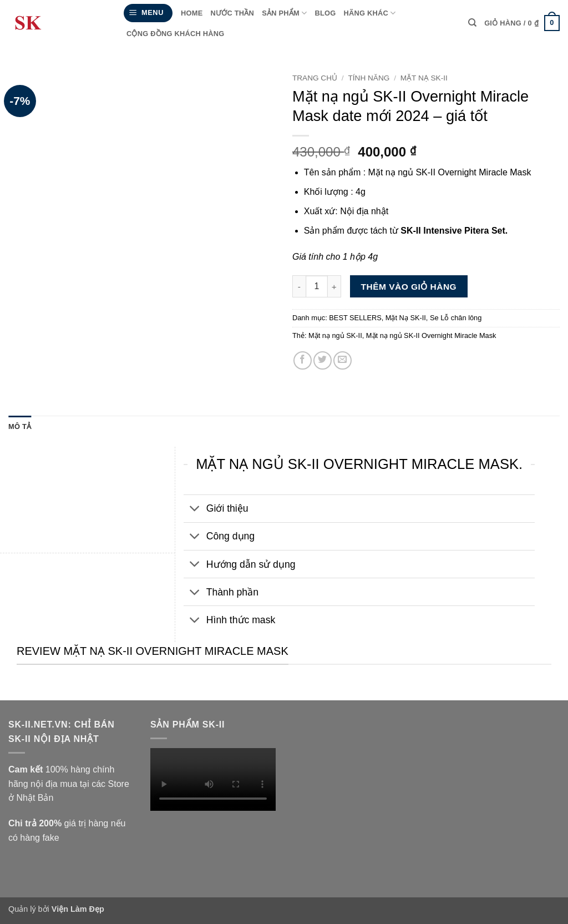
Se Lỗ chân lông (456, 318)
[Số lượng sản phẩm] (317, 286)
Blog (325, 13)
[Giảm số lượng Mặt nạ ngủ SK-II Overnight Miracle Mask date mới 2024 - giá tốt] (299, 286)
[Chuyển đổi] (194, 510)
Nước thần (232, 13)
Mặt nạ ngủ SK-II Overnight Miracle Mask (431, 335)
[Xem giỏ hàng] (522, 23)
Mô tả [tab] (20, 426)
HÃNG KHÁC (369, 13)
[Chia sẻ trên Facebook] (303, 360)
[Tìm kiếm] (472, 23)
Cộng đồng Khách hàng (176, 34)
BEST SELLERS (355, 318)
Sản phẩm (284, 13)
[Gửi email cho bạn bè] (343, 360)
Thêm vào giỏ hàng (409, 287)
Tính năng (369, 78)
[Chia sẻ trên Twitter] (323, 360)
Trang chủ (315, 78)
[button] (148, 13)
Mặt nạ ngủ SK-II (335, 335)
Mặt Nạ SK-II (424, 78)
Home (192, 13)
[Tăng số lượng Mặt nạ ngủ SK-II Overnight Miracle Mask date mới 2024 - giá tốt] (334, 286)
